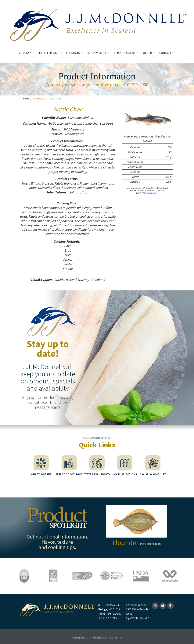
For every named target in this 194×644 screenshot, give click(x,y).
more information (150, 542)
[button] (27, 53)
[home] (97, 28)
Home (26, 99)
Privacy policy (115, 635)
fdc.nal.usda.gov (150, 193)
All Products (39, 99)
